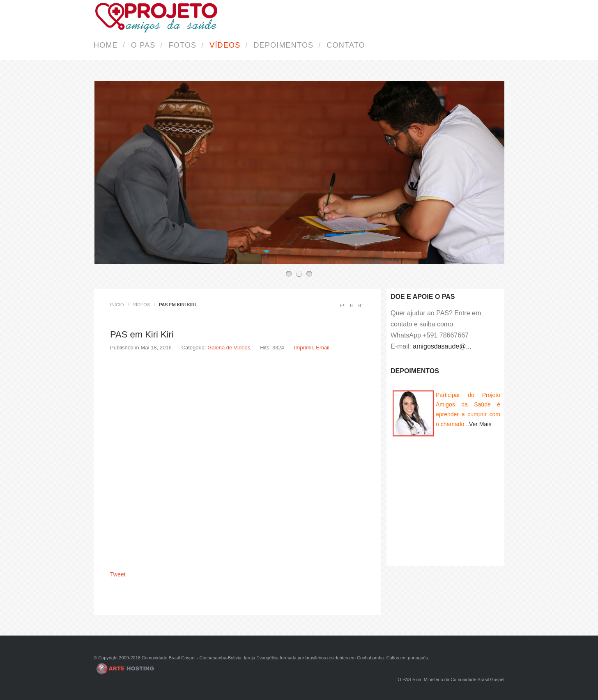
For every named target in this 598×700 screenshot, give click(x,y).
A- (360, 305)
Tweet (118, 574)
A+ (342, 305)
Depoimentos (283, 45)
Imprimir (304, 348)
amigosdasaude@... (442, 346)
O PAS (143, 45)
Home (106, 45)
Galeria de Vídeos (229, 348)
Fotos (183, 45)
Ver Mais (480, 424)
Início (117, 305)
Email (323, 348)
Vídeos (225, 45)
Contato (346, 45)
